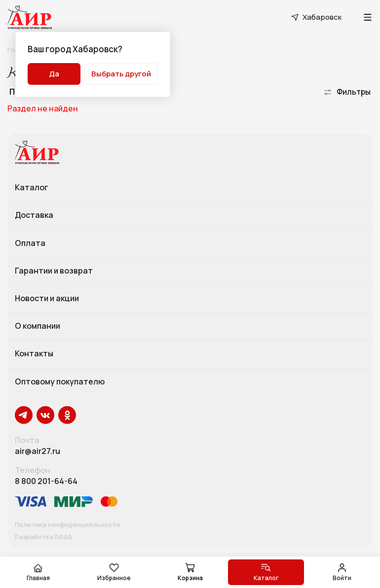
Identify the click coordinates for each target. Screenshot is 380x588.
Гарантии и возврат (54, 271)
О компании (38, 326)
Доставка (34, 215)
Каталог (32, 188)
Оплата (30, 243)
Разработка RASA (43, 537)
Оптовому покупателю (60, 382)
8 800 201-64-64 (46, 481)
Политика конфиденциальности (67, 525)
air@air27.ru (38, 451)
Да (54, 74)
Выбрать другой (121, 74)
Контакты (34, 354)
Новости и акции (47, 299)
